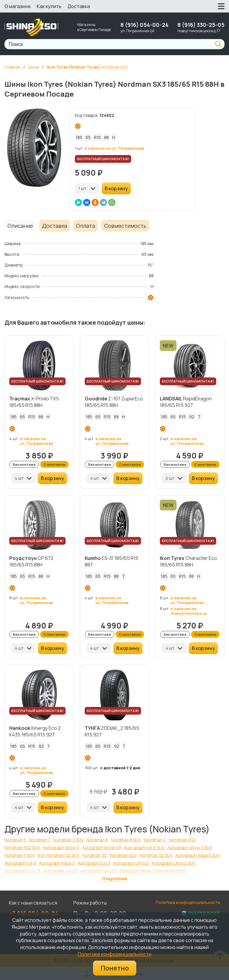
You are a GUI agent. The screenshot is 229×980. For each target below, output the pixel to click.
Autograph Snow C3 (102, 847)
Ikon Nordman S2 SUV (58, 855)
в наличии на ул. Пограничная (114, 148)
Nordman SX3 (87, 67)
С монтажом (54, 464)
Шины (33, 67)
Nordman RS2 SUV (22, 847)
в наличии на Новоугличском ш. (189, 611)
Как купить (49, 6)
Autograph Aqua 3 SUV (197, 855)
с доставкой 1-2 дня (120, 768)
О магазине (18, 6)
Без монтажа (24, 464)
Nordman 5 (15, 840)
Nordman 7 (40, 840)
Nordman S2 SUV (156, 855)
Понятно (115, 968)
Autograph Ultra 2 (131, 863)
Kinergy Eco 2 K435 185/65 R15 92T (35, 731)
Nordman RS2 (182, 840)
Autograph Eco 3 (94, 863)
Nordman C (155, 840)
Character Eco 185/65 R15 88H (188, 561)
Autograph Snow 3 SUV (190, 847)
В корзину (116, 188)
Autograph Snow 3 (61, 847)
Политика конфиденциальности (188, 902)
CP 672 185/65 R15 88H (31, 561)
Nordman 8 (97, 840)
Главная (12, 67)
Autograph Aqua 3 (57, 863)
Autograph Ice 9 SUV (144, 847)
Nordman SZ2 (123, 855)
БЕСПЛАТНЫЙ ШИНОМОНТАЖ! (103, 159)
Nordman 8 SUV (126, 840)
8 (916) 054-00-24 (144, 25)
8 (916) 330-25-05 (201, 25)
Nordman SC (95, 855)
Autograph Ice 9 (20, 863)
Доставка (79, 6)
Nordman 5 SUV (20, 855)
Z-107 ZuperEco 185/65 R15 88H (114, 402)
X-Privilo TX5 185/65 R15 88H (34, 402)
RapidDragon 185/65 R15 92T (186, 402)
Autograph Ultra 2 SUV (173, 863)
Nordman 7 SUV (68, 840)
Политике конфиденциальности (115, 954)
